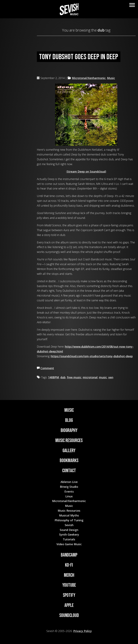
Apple (69, 605)
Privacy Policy (83, 631)
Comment (47, 368)
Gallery (69, 451)
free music (74, 377)
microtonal (90, 377)
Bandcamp (69, 555)
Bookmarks (69, 461)
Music (111, 78)
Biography (69, 430)
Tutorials (69, 539)
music (103, 377)
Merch (69, 575)
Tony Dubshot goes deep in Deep (79, 57)
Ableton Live (69, 482)
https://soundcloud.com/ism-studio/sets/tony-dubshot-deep (92, 356)
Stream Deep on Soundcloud (86, 171)
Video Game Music (69, 544)
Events (69, 491)
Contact (69, 471)
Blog (69, 420)
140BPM (54, 377)
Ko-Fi (69, 565)
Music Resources (69, 441)
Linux (69, 496)
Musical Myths (69, 515)
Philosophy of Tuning (69, 520)
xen (111, 377)
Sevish (69, 525)
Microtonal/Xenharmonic (89, 78)
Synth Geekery (69, 534)
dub (63, 377)
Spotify (69, 595)
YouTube (69, 585)
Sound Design (69, 530)
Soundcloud (69, 615)
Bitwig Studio (69, 487)
